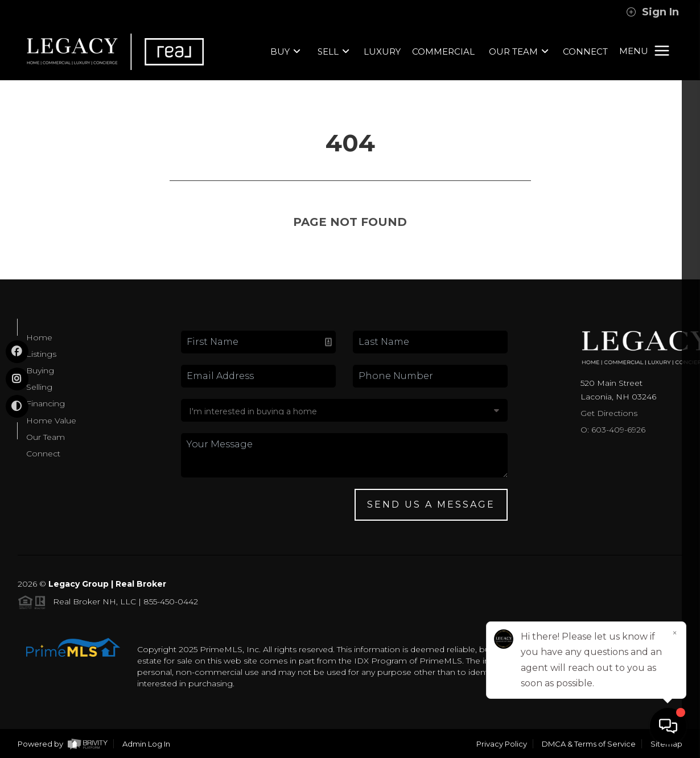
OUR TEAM (519, 52)
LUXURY (382, 52)
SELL (333, 52)
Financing (46, 403)
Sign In (652, 12)
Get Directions (609, 413)
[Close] (674, 633)
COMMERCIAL (443, 52)
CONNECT (585, 52)
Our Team (46, 437)
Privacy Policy (502, 744)
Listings (41, 354)
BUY (285, 52)
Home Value (51, 421)
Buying (40, 370)
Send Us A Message (431, 504)
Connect (43, 454)
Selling (39, 387)
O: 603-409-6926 (613, 430)
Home (39, 337)
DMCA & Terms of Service (589, 744)
